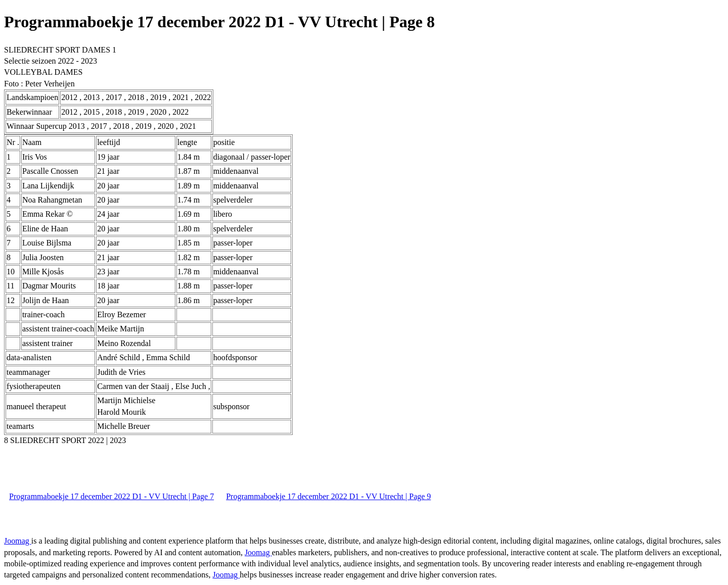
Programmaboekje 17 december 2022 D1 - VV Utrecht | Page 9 (328, 496)
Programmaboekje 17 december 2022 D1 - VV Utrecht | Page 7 (111, 496)
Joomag (18, 541)
